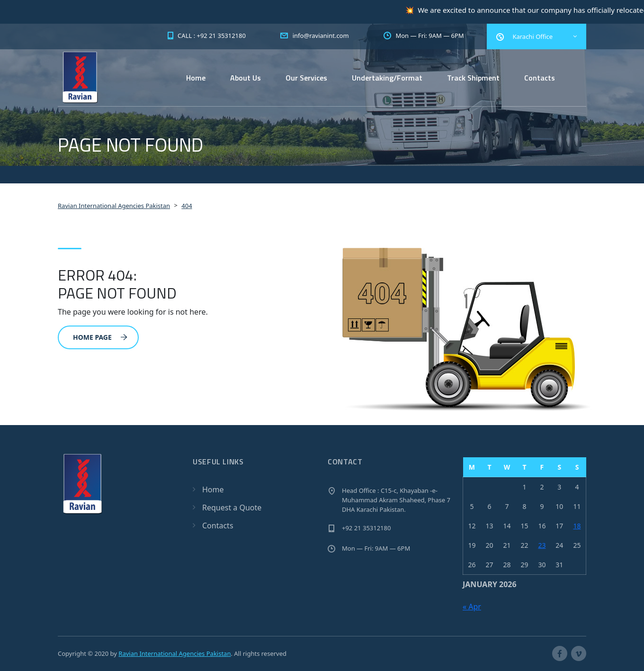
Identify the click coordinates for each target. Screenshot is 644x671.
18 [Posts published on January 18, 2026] (577, 526)
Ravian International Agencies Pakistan (174, 653)
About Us (246, 78)
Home (196, 78)
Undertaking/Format (387, 78)
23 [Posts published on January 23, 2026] (542, 545)
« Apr (472, 607)
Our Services (306, 78)
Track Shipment (473, 78)
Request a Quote (232, 508)
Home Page (100, 337)
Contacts (540, 78)
